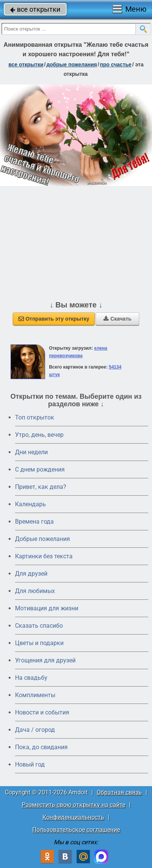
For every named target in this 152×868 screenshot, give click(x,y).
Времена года (34, 522)
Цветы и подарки (39, 643)
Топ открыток (35, 417)
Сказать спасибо (39, 626)
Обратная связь (119, 792)
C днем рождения (40, 469)
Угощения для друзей (45, 660)
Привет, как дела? (41, 487)
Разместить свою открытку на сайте (74, 805)
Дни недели (31, 452)
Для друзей (31, 574)
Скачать (117, 319)
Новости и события (42, 712)
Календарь (30, 504)
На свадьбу (31, 678)
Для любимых (35, 591)
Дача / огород (35, 730)
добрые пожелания (72, 65)
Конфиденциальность (73, 817)
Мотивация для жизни (47, 608)
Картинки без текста (44, 556)
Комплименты (35, 695)
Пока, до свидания (41, 747)
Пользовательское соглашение (76, 830)
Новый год (30, 764)
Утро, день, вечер (39, 435)
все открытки (35, 9)
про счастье (116, 65)
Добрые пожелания (43, 539)
